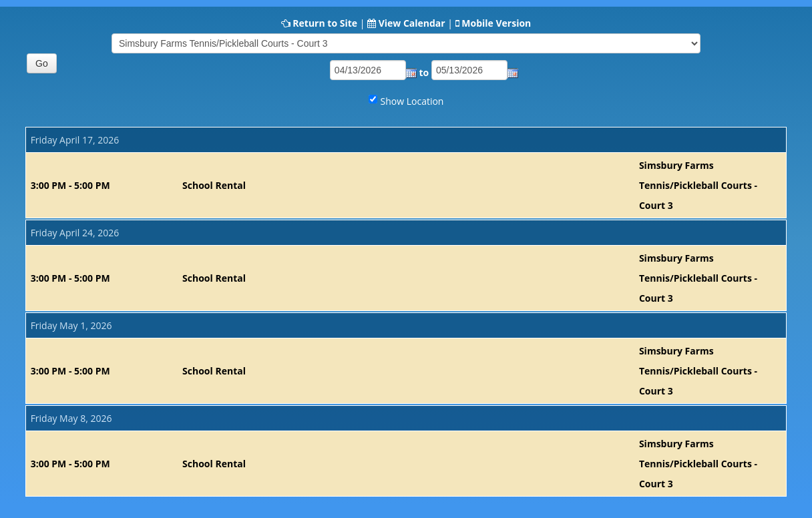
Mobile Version (496, 23)
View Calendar (412, 23)
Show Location (412, 101)
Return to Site (325, 23)
